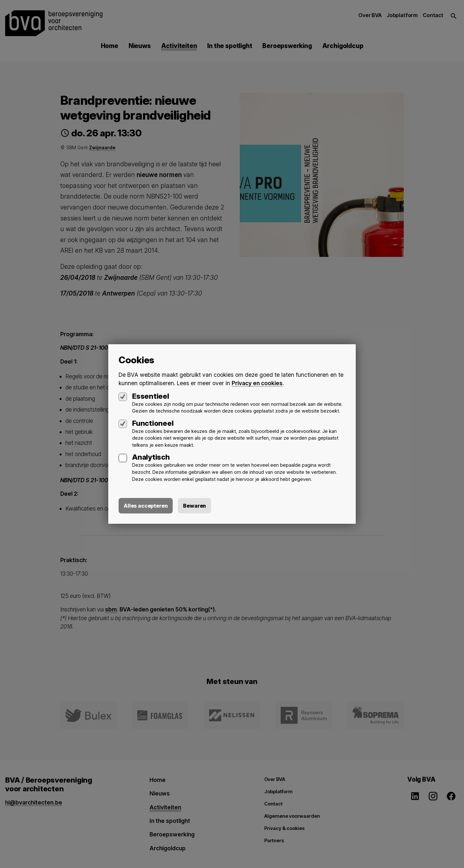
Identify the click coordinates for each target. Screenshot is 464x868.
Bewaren (194, 506)
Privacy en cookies (257, 383)
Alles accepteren (146, 506)
